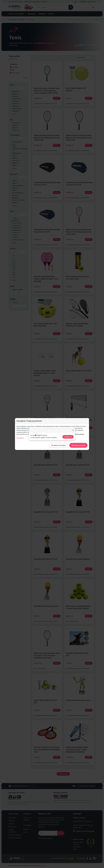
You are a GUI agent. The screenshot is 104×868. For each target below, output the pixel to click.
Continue (68, 437)
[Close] (73, 430)
